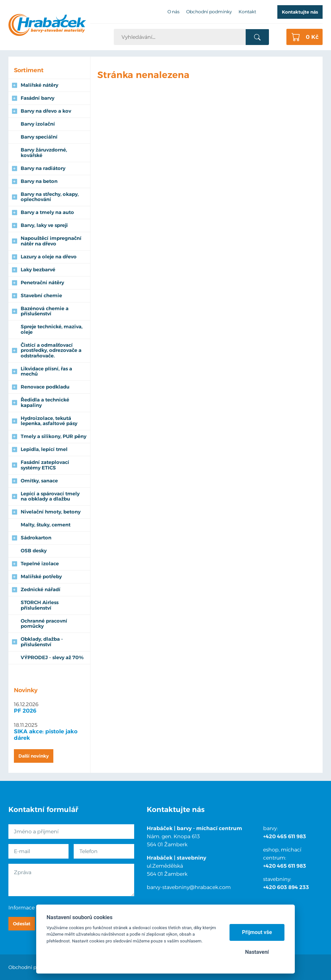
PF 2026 (25, 711)
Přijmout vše (257, 932)
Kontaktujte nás (300, 12)
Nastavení (257, 952)
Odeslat (22, 924)
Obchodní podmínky (33, 967)
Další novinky (34, 756)
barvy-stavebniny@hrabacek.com (189, 887)
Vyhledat (257, 37)
